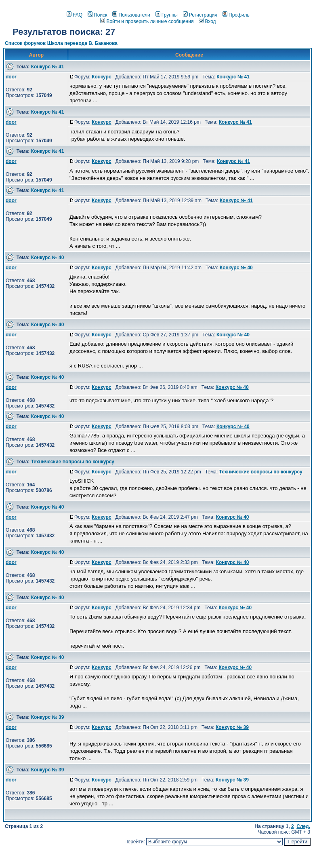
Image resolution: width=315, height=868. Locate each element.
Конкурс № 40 (48, 258)
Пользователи (131, 15)
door (11, 77)
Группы (167, 15)
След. (303, 826)
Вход (207, 21)
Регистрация (200, 15)
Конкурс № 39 (48, 717)
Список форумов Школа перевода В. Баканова (61, 43)
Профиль (236, 15)
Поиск (97, 15)
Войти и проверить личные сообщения (147, 21)
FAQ (75, 15)
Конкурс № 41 (48, 67)
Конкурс (101, 77)
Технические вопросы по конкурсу (73, 462)
